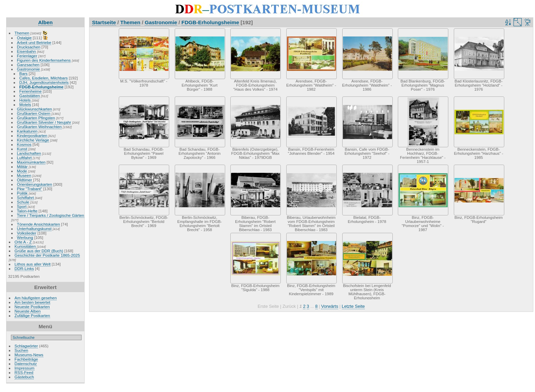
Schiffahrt (26, 198)
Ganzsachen (28, 65)
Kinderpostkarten (32, 135)
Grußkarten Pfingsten (36, 118)
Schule (23, 202)
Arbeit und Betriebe (34, 42)
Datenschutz (26, 364)
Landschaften (29, 153)
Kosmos (24, 144)
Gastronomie (28, 69)
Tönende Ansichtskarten (39, 224)
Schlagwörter (26, 346)
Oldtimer (25, 180)
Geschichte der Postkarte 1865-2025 (47, 255)
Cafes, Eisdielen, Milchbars (44, 78)
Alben (46, 22)
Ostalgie (24, 38)
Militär (22, 167)
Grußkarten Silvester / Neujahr (44, 122)
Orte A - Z (23, 242)
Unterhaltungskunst (34, 229)
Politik (22, 193)
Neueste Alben (28, 311)
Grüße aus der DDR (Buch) (39, 251)
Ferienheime (31, 91)
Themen (22, 33)
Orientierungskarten (35, 184)
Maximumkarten (31, 162)
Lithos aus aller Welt (33, 264)
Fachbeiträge (26, 359)
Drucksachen (29, 47)
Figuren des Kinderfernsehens (44, 60)
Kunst (22, 149)
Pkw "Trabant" (30, 189)
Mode (22, 171)
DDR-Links (24, 268)
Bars (24, 73)
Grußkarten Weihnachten (39, 127)
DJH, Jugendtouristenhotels (44, 82)
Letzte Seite (353, 306)
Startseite (104, 22)
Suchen (21, 350)
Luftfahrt (24, 158)
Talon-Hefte (27, 211)
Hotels (25, 100)
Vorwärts (330, 306)
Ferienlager (27, 56)
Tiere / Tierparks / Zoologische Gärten (51, 215)
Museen (24, 175)
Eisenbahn (27, 51)
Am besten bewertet (33, 302)
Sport (22, 206)
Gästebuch (24, 377)
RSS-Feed (24, 372)
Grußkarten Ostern (34, 113)
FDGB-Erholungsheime (41, 87)
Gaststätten (30, 96)
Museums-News (29, 355)
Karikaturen (27, 131)
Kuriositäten (26, 246)
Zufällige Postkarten (32, 315)
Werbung (25, 237)
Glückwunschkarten (35, 109)
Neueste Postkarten (32, 307)
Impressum (25, 368)
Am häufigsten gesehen (36, 298)
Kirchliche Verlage (33, 140)
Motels (25, 104)
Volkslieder (27, 233)
